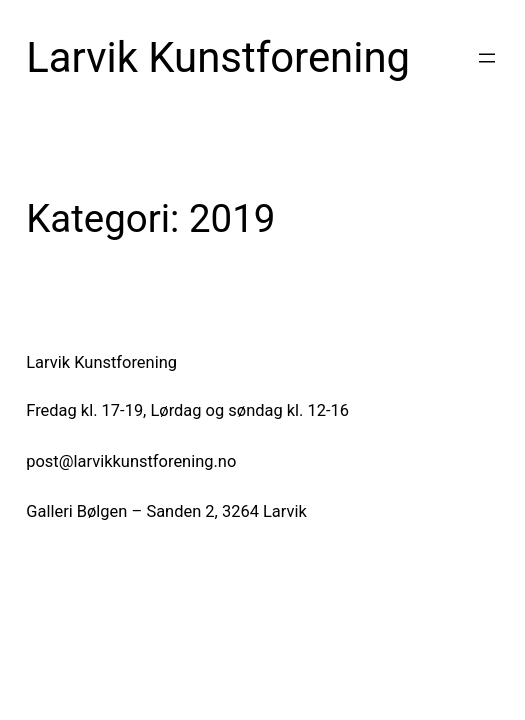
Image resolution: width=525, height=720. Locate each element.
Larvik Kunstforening (218, 57)
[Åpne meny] (487, 58)
